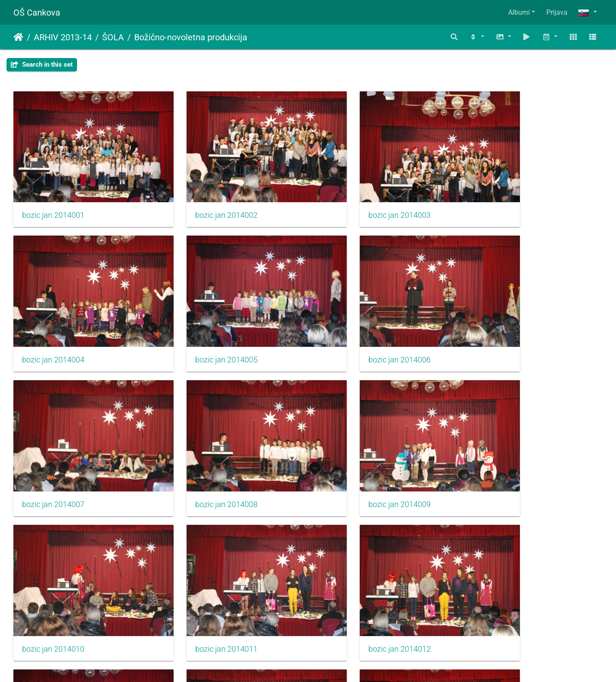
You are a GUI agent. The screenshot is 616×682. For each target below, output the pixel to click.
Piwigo (325, 664)
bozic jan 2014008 (505, 328)
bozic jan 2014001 (53, 200)
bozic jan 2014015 (355, 586)
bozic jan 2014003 (355, 200)
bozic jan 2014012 (505, 457)
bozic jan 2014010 (204, 457)
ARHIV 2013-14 (63, 37)
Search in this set (42, 65)
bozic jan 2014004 (505, 200)
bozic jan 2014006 (204, 328)
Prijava (557, 12)
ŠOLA (113, 37)
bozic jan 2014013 (53, 586)
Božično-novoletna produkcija (191, 37)
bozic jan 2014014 (204, 586)
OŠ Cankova (37, 13)
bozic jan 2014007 (355, 328)
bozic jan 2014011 (355, 457)
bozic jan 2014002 (204, 200)
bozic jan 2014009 (53, 457)
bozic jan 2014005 (53, 328)
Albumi (519, 12)
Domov (18, 37)
